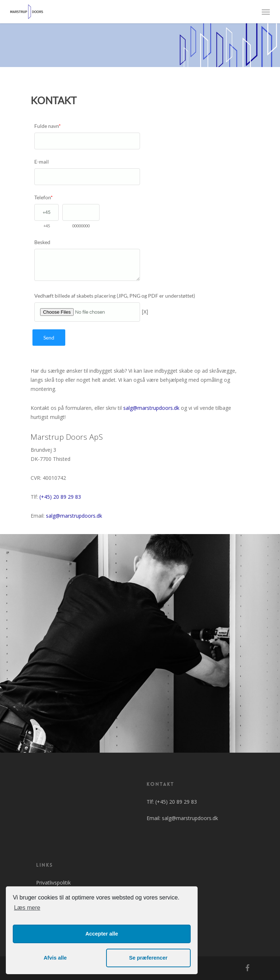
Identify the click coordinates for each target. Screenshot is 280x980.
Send (49, 338)
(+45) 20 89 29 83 (60, 497)
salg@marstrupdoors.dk (151, 408)
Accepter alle (102, 934)
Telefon (44, 197)
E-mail (42, 162)
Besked (42, 242)
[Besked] (87, 265)
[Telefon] (46, 212)
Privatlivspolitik (53, 883)
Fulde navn (48, 126)
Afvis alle (55, 958)
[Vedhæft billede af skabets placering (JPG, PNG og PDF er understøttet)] (87, 312)
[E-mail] (87, 177)
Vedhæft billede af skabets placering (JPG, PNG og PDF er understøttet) (115, 296)
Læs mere (27, 908)
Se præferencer (148, 958)
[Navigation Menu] (266, 12)
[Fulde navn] (87, 141)
